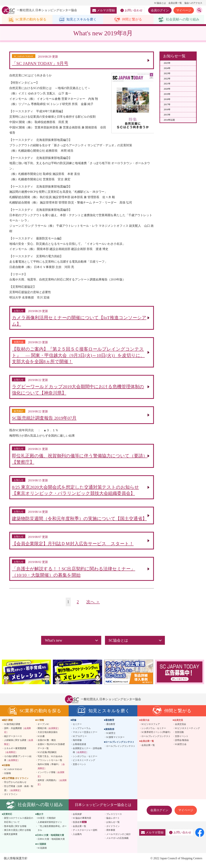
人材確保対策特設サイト (50, 826)
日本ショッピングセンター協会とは (103, 809)
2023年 (167, 73)
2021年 (167, 84)
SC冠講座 (42, 852)
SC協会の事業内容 (82, 822)
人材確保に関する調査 (19, 746)
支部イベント (79, 768)
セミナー (77, 728)
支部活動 (179, 736)
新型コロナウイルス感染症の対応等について (19, 824)
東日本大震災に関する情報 (17, 834)
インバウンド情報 (51, 778)
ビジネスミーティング (84, 764)
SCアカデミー (80, 740)
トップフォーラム (82, 732)
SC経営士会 (181, 748)
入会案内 (77, 838)
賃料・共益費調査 (17, 734)
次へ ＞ (93, 606)
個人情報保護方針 (16, 862)
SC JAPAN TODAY (13, 773)
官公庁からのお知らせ (15, 786)
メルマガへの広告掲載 (117, 842)
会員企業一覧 (175, 3)
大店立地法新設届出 (48, 736)
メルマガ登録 (104, 10)
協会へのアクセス (193, 3)
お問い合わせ (131, 10)
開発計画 (49, 732)
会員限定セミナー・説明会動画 (87, 754)
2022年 (167, 79)
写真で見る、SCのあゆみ (50, 760)
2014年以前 (169, 120)
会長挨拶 (77, 818)
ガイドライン (11, 798)
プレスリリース (114, 818)
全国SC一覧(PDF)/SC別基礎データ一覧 (51, 750)
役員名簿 (77, 826)
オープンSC (43, 728)
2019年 (167, 94)
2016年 (167, 110)
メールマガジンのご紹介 (119, 838)
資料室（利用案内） (52, 786)
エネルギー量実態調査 (15, 754)
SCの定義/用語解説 (47, 756)
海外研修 (77, 744)
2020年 (167, 89)
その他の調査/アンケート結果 (18, 762)
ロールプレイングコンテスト (121, 750)
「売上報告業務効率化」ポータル (52, 832)
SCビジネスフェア (151, 728)
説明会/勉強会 (182, 744)
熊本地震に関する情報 (15, 830)
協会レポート (113, 822)
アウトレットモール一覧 (50, 764)
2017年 (167, 104)
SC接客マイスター (115, 741)
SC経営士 (111, 737)
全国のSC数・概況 (47, 744)
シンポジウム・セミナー (85, 760)
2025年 (167, 63)
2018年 (167, 99)
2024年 (167, 68)
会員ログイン (160, 10)
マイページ (184, 10)
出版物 (7, 777)
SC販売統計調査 (12, 728)
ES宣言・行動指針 (47, 822)
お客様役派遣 (79, 748)
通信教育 (111, 728)
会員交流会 (181, 728)
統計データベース (13, 740)
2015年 (167, 115)
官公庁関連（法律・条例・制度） (19, 792)
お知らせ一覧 (113, 826)
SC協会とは (160, 3)
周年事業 (111, 834)
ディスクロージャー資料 (85, 834)
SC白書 (41, 740)
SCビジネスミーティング (187, 732)
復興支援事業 (11, 838)
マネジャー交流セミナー (85, 736)
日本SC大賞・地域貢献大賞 (51, 843)
